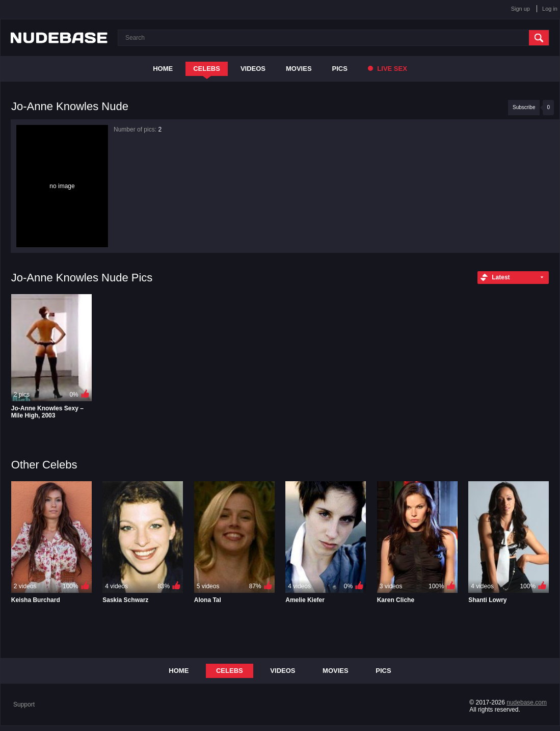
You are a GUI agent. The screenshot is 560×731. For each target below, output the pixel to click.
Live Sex (388, 69)
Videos (253, 69)
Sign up (521, 9)
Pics (340, 69)
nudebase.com (527, 702)
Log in (550, 9)
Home (163, 69)
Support (24, 704)
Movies (299, 69)
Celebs (207, 69)
